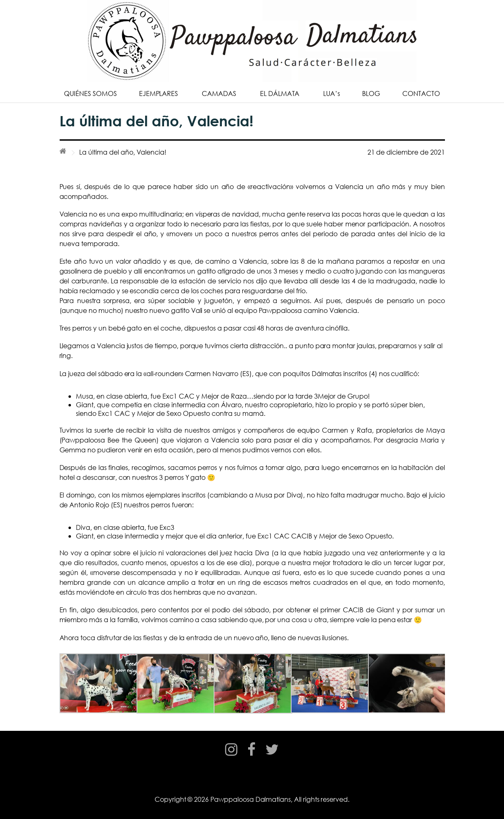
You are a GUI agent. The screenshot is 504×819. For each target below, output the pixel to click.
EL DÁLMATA (280, 93)
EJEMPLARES (159, 93)
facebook (251, 757)
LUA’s (332, 93)
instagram (231, 757)
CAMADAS (219, 93)
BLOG (371, 93)
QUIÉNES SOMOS (90, 93)
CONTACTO (421, 93)
